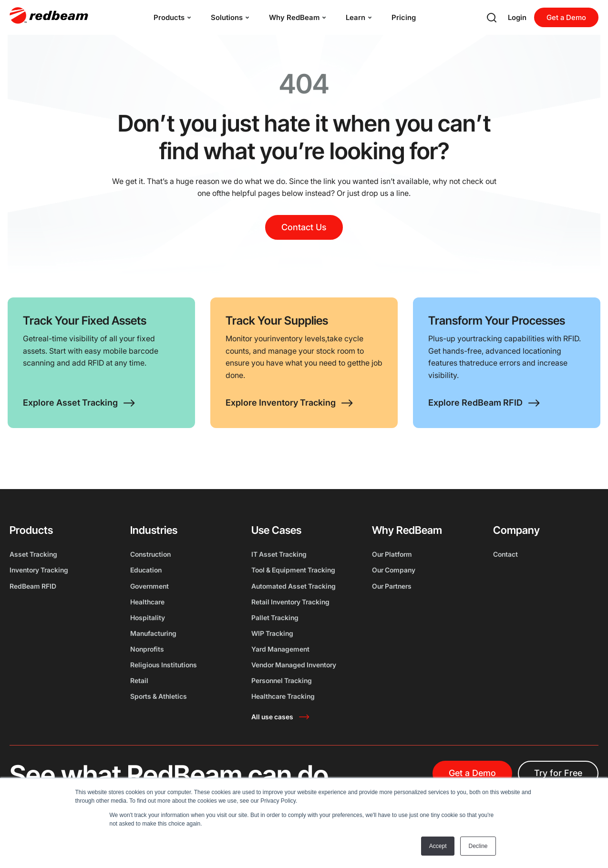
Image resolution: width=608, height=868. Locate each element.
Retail (139, 680)
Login (517, 17)
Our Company (394, 570)
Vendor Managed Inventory (294, 665)
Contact (505, 554)
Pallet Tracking (275, 618)
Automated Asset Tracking (294, 586)
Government (149, 586)
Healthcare (147, 602)
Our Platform (392, 554)
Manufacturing (153, 633)
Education (146, 570)
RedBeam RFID (33, 586)
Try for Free (558, 773)
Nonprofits (147, 649)
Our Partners (392, 586)
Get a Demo (566, 17)
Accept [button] (438, 846)
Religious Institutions (164, 665)
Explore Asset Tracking (70, 403)
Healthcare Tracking (283, 696)
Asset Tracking (33, 554)
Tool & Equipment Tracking (293, 570)
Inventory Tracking (39, 570)
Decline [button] (478, 846)
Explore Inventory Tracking (281, 403)
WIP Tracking (272, 633)
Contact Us (304, 227)
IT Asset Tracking (279, 554)
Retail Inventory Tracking (290, 602)
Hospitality (148, 618)
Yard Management (280, 649)
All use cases (272, 717)
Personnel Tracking (282, 680)
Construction (150, 554)
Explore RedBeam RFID (475, 403)
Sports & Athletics (159, 696)
